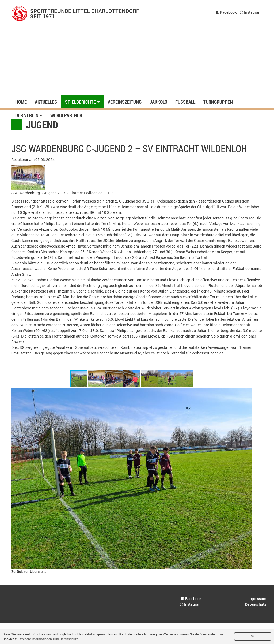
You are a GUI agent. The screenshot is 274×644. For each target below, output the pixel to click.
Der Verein (29, 115)
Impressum (257, 599)
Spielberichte (82, 102)
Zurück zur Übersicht (29, 572)
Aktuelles (46, 102)
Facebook (226, 12)
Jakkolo (158, 102)
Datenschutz (256, 604)
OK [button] (253, 636)
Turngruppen (218, 102)
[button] (97, 379)
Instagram (251, 12)
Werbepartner (66, 115)
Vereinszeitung (125, 102)
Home (21, 102)
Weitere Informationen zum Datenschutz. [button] (49, 639)
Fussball (185, 102)
